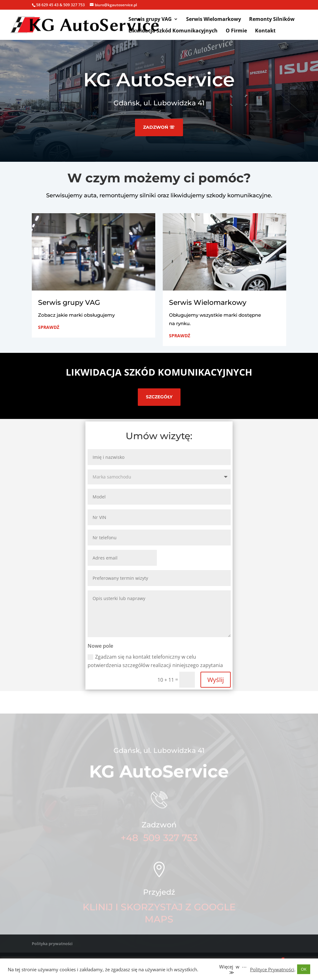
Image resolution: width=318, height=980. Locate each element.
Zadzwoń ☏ (159, 127)
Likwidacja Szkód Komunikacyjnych (173, 31)
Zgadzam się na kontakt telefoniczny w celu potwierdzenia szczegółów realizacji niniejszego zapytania (155, 661)
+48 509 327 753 (159, 844)
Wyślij (216, 680)
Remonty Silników (272, 20)
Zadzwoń (159, 831)
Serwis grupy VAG (150, 20)
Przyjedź (159, 898)
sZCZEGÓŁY (159, 397)
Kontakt (265, 31)
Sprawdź (49, 327)
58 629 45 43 (47, 5)
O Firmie (236, 31)
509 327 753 (74, 5)
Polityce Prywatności (272, 969)
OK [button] (304, 969)
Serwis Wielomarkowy (214, 20)
